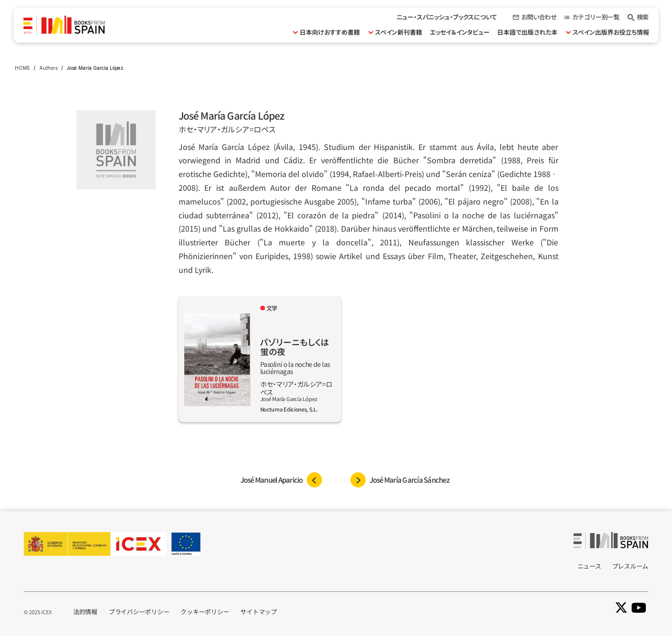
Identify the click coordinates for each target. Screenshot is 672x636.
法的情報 (85, 612)
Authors (48, 68)
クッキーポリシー (205, 612)
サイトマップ (258, 612)
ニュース (589, 566)
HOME (22, 68)
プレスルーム (630, 566)
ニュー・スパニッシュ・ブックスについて (447, 17)
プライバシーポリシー (139, 612)
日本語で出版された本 (527, 32)
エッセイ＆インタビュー (460, 32)
